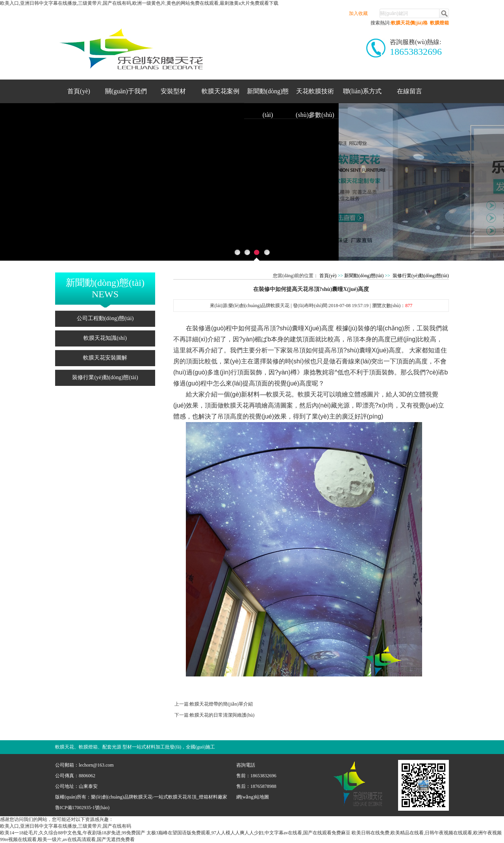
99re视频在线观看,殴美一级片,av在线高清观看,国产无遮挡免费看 (67, 839)
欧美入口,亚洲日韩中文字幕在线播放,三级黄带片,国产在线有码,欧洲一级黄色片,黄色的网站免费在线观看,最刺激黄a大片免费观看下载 (139, 3)
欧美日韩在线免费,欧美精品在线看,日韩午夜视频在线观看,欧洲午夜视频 (427, 833)
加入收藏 (358, 13)
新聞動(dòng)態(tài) (268, 95)
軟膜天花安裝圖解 (105, 358)
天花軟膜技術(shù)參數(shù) (315, 95)
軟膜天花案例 (220, 91)
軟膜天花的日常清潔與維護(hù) (222, 715)
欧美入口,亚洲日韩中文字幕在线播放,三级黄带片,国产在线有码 (66, 826)
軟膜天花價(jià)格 (409, 23)
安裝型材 (173, 91)
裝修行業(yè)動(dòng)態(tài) (105, 377)
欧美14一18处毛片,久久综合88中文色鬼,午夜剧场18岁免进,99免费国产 (73, 833)
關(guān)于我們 (126, 91)
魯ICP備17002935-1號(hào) (82, 808)
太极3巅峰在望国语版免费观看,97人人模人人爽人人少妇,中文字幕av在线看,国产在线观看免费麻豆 (248, 833)
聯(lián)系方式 (362, 91)
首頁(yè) (79, 91)
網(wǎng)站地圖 (253, 797)
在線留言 (409, 91)
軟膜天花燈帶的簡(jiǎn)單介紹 (221, 704)
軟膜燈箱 (439, 23)
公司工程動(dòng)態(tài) (105, 318)
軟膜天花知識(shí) (105, 338)
